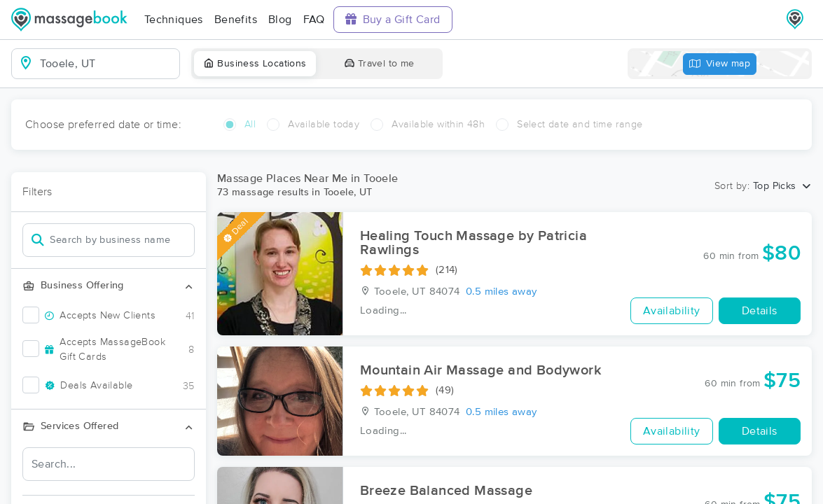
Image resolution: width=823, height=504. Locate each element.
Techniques (174, 20)
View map (720, 64)
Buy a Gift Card (393, 19)
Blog (280, 20)
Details (760, 311)
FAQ (314, 20)
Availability (672, 311)
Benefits (236, 20)
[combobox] (107, 64)
